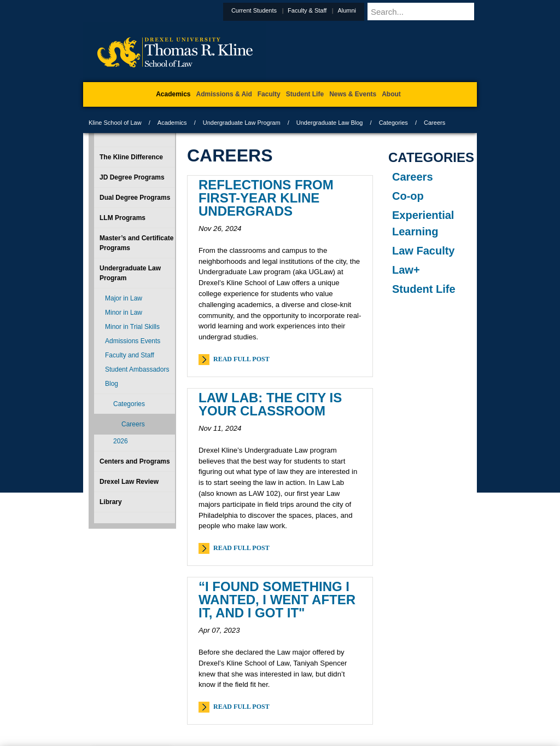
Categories (393, 123)
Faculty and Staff (130, 355)
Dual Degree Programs (135, 198)
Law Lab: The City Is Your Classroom (270, 404)
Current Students (281, 10)
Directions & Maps (358, 692)
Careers (413, 177)
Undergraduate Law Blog (330, 123)
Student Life (424, 289)
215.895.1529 (279, 737)
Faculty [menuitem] (269, 94)
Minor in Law (124, 313)
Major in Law (124, 298)
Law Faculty (423, 251)
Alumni (374, 10)
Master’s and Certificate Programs (136, 243)
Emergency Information (271, 703)
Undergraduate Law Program (242, 123)
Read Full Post (241, 359)
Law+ (406, 270)
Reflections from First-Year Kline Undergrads (266, 198)
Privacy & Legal (277, 692)
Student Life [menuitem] (305, 94)
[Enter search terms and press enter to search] (435, 11)
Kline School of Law (115, 123)
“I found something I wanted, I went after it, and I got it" (277, 600)
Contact (316, 692)
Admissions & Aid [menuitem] (224, 94)
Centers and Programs (135, 461)
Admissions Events (133, 341)
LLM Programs (122, 218)
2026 (121, 441)
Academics (172, 123)
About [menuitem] (391, 94)
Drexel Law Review (129, 482)
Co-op (408, 196)
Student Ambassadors (137, 369)
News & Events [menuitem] (353, 94)
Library (111, 502)
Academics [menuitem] (173, 94)
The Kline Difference (131, 157)
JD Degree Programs (132, 177)
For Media (206, 692)
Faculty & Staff (334, 10)
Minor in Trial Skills (132, 327)
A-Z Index (171, 692)
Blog (112, 384)
